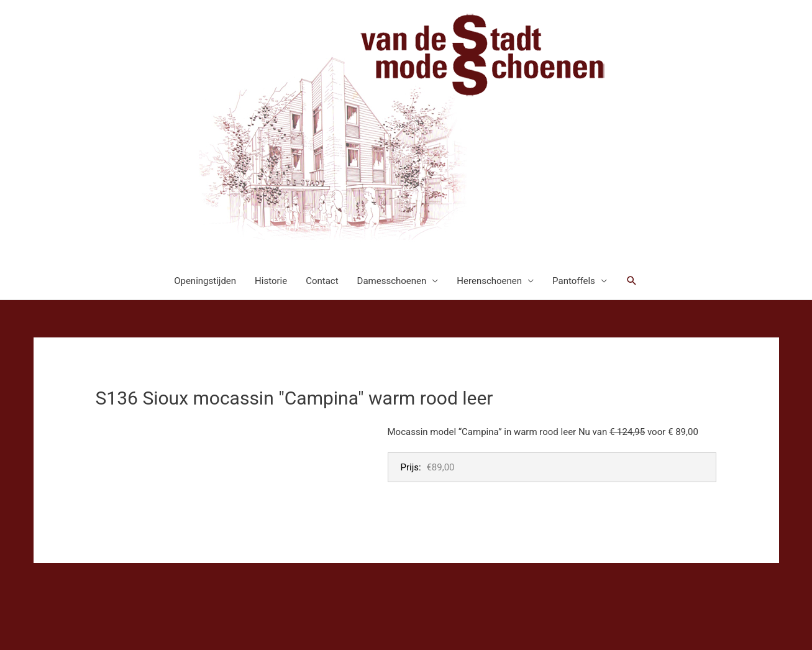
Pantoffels (574, 281)
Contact (322, 281)
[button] (632, 281)
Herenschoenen (489, 281)
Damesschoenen (392, 281)
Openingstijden (205, 281)
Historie (271, 281)
